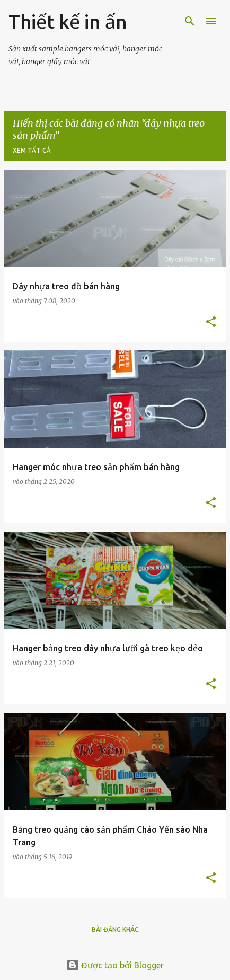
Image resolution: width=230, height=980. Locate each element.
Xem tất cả (32, 150)
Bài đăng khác (115, 929)
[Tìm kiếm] (190, 21)
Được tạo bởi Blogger (115, 965)
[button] (211, 323)
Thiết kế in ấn (68, 21)
